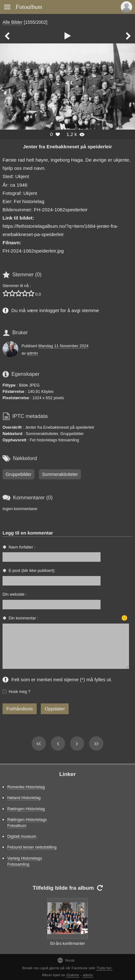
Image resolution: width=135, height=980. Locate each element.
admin (32, 353)
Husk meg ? (20, 692)
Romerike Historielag (26, 787)
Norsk (66, 960)
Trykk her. (104, 968)
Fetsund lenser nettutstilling (32, 847)
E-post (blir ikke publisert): (32, 570)
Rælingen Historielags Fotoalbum (27, 823)
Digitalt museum (22, 836)
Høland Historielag (24, 798)
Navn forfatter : (22, 547)
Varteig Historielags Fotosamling (25, 861)
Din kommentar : (23, 618)
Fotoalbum (29, 7)
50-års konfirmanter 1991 (67, 946)
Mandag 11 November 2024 (63, 346)
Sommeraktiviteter (60, 474)
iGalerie (73, 975)
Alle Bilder (12, 22)
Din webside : (15, 594)
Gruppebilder (18, 474)
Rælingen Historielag (26, 809)
